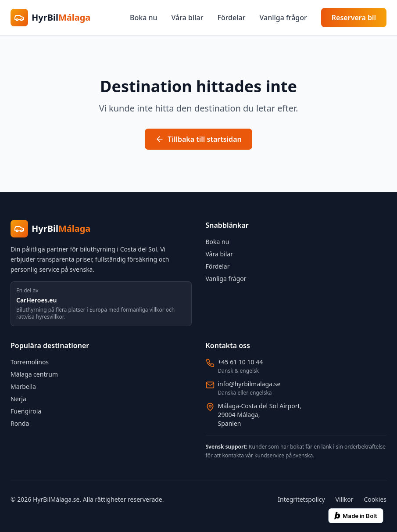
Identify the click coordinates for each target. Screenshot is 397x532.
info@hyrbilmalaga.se (249, 384)
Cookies (375, 499)
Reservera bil (354, 18)
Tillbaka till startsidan (198, 139)
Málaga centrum (34, 374)
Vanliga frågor (283, 18)
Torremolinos (30, 362)
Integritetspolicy (301, 499)
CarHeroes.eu (36, 300)
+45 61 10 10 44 (241, 362)
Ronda (20, 423)
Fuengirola (26, 411)
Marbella (23, 386)
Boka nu (144, 18)
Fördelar (231, 18)
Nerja (18, 399)
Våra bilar (188, 18)
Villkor (345, 499)
